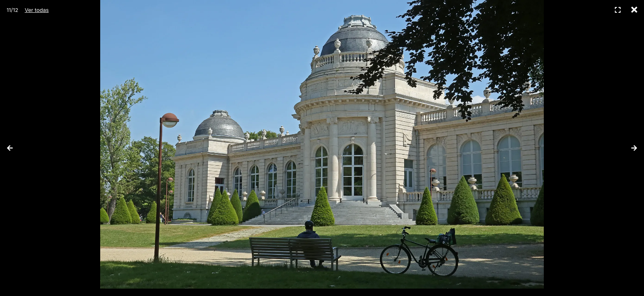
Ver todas (37, 10)
